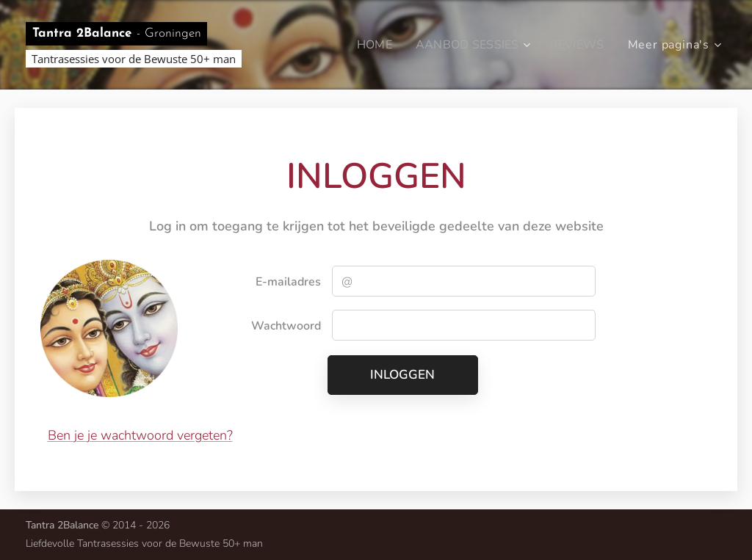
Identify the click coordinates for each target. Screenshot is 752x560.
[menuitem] (370, 45)
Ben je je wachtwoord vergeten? (140, 435)
